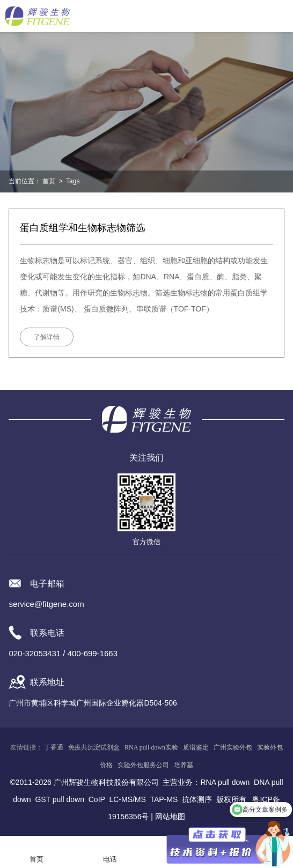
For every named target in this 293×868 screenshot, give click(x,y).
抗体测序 (197, 799)
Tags (73, 181)
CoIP (97, 799)
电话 (110, 859)
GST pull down (60, 799)
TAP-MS (164, 799)
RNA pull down (225, 782)
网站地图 (170, 817)
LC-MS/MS (127, 799)
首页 (49, 181)
